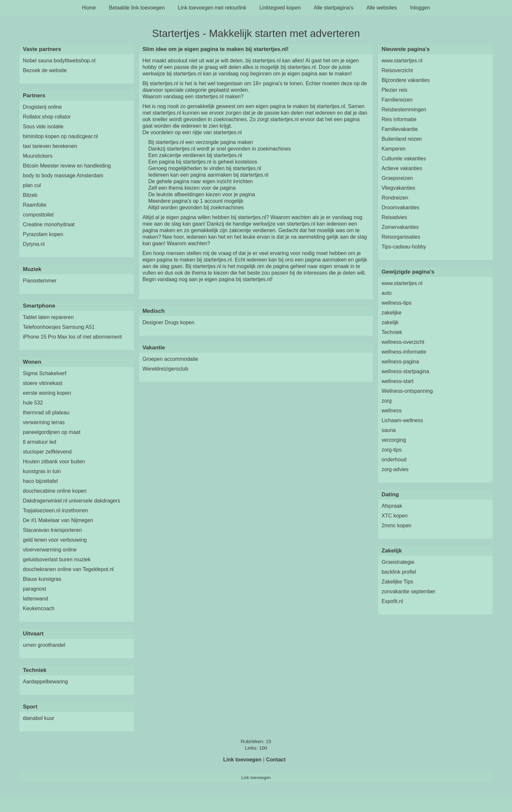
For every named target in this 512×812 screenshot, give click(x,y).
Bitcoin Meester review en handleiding (67, 166)
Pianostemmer (40, 281)
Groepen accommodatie (170, 359)
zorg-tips (391, 450)
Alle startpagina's (334, 8)
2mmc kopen (396, 525)
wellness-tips (396, 303)
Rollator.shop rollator (47, 117)
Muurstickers (38, 156)
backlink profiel (399, 572)
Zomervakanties (400, 227)
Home (89, 8)
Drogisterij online (42, 107)
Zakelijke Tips (397, 582)
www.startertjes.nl (402, 61)
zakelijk (390, 322)
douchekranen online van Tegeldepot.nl (68, 569)
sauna (389, 430)
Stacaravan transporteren (52, 530)
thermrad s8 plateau (46, 413)
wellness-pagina (400, 362)
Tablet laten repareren (48, 317)
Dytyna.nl (34, 244)
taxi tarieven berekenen (50, 146)
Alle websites (382, 8)
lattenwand (35, 599)
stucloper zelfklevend (47, 452)
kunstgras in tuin (42, 471)
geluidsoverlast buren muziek (57, 559)
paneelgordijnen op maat (52, 432)
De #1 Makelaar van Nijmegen (58, 520)
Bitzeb (30, 195)
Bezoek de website (45, 70)
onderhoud (394, 460)
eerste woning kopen (47, 393)
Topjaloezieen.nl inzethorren (55, 510)
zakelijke (391, 313)
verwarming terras (44, 422)
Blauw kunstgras (42, 579)
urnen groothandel (44, 645)
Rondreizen (395, 198)
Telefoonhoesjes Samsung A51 (59, 327)
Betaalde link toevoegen (137, 8)
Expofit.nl (392, 601)
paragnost (34, 589)
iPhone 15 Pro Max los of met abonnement (72, 337)
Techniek (392, 332)
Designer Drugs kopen (168, 322)
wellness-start (397, 381)
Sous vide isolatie (43, 127)
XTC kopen (394, 516)
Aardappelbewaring (45, 682)
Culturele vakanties (404, 159)
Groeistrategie (398, 562)
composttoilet (38, 215)
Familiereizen (397, 100)
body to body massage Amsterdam (63, 175)
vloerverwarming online (50, 550)
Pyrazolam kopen (43, 234)
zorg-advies (395, 469)
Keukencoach (39, 608)
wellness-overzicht (403, 342)
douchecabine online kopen (55, 491)
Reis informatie (399, 119)
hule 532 (33, 403)
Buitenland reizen (402, 139)
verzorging (394, 440)
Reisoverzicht (397, 70)
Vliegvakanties (398, 188)
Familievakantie (400, 129)
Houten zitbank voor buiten (54, 462)
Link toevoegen (242, 760)
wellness (391, 411)
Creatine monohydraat (49, 224)
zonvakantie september (408, 591)
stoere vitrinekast (43, 383)
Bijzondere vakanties (406, 80)
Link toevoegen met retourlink (212, 8)
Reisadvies (394, 217)
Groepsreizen (397, 178)
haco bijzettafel (40, 481)
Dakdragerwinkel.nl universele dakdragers (72, 501)
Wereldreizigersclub (165, 369)
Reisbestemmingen (404, 110)
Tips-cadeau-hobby (404, 247)
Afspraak (392, 506)
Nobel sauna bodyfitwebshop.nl (59, 61)
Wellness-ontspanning (407, 391)
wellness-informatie (404, 352)
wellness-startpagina (405, 371)
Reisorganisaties (401, 237)
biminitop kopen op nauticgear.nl (60, 136)
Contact (276, 760)
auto (386, 293)
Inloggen (420, 8)
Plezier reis (394, 90)
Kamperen (393, 149)
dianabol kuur (39, 718)
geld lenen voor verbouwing (55, 540)
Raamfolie (35, 205)
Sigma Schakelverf (45, 373)
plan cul (32, 185)
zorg (386, 401)
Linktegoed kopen (280, 8)
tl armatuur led (40, 442)
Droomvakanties (400, 207)
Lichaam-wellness (402, 420)
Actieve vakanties (402, 168)
